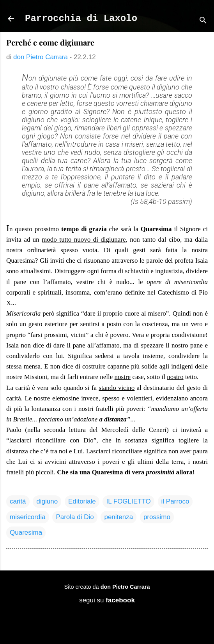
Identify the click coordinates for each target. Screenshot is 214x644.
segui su (107, 600)
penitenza (118, 517)
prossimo (157, 517)
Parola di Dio (75, 517)
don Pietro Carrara (125, 587)
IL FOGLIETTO (128, 501)
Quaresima (26, 533)
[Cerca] (203, 21)
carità (18, 501)
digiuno (47, 501)
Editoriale (82, 501)
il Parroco (175, 501)
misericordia (28, 517)
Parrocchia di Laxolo (81, 18)
